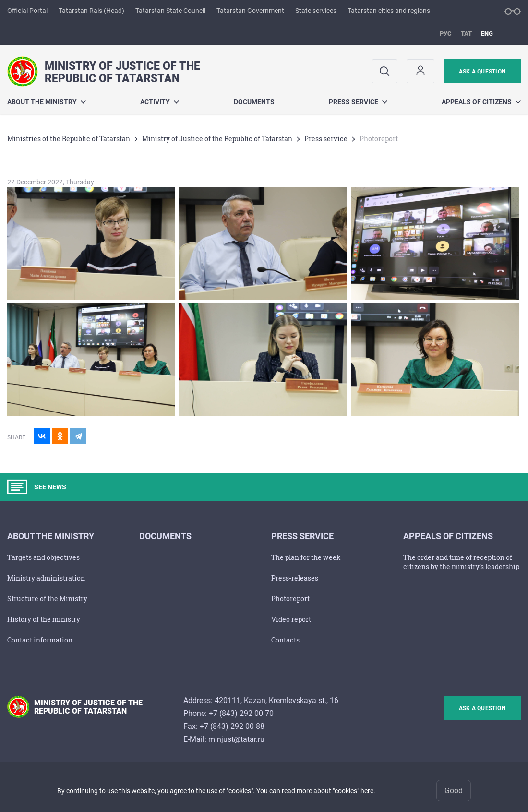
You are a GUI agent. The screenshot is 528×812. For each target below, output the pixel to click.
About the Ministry (47, 102)
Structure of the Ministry (47, 599)
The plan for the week (306, 557)
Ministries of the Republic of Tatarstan (69, 139)
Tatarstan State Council (170, 11)
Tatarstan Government (250, 11)
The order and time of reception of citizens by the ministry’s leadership (461, 562)
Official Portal (27, 11)
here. (368, 791)
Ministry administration (46, 578)
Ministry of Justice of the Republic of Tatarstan (217, 139)
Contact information (40, 640)
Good (454, 791)
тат (466, 33)
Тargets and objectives (43, 557)
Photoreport (290, 599)
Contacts (285, 640)
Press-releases (295, 578)
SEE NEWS (37, 487)
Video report (291, 619)
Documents (254, 102)
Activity (160, 102)
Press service (358, 102)
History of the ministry (44, 619)
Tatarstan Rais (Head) (91, 11)
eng (487, 33)
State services (316, 11)
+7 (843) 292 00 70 (241, 713)
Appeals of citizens (481, 102)
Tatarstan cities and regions (389, 11)
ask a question (482, 72)
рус (446, 33)
